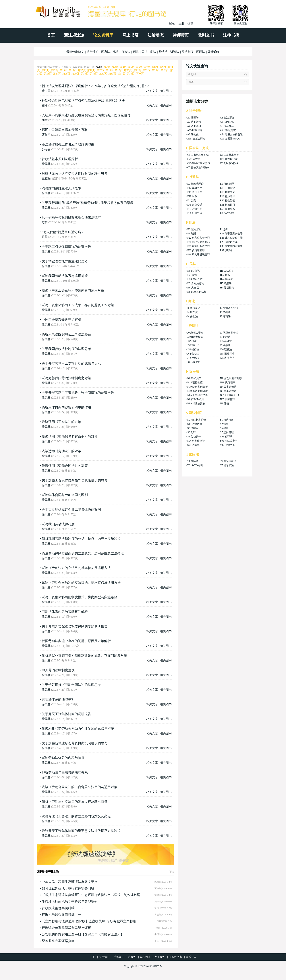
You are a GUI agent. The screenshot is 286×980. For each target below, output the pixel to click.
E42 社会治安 (227, 201)
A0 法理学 (193, 118)
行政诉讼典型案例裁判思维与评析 (66, 928)
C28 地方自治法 (229, 159)
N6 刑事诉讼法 (228, 391)
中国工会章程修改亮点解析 (61, 320)
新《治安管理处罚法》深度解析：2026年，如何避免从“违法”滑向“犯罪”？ (96, 86)
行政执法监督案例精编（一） (63, 915)
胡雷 (45, 120)
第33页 (112, 74)
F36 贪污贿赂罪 (196, 250)
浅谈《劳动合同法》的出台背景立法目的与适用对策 (80, 787)
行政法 (126, 52)
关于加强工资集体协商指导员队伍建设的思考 (75, 480)
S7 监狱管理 (227, 432)
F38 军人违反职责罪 (199, 255)
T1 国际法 (193, 461)
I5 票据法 (225, 312)
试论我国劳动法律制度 (58, 524)
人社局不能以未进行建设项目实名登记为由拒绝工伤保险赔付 (86, 115)
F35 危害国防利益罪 (231, 246)
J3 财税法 (225, 337)
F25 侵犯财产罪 (229, 242)
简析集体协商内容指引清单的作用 (66, 407)
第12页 (54, 70)
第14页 (73, 70)
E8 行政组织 (227, 213)
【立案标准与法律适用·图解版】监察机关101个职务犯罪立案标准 (89, 921)
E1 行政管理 (227, 184)
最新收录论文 (75, 52)
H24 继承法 (226, 279)
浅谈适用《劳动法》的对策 (61, 451)
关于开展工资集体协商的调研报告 (66, 714)
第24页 (165, 70)
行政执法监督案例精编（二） (63, 908)
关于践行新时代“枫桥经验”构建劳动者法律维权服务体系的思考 (88, 203)
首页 (51, 35)
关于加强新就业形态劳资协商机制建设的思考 (75, 743)
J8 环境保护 (194, 362)
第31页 (94, 74)
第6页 (139, 67)
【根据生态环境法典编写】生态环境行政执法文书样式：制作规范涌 (91, 895)
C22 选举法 (194, 159)
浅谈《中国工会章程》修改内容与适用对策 (73, 290)
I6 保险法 (193, 316)
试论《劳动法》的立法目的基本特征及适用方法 (76, 568)
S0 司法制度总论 (197, 420)
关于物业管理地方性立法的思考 (65, 261)
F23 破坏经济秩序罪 (231, 238)
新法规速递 (74, 35)
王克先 (46, 178)
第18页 (109, 70)
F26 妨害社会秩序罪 (199, 246)
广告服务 (131, 957)
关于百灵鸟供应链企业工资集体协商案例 (71, 510)
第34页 (121, 74)
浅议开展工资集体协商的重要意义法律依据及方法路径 (81, 831)
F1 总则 (224, 229)
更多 (172, 872)
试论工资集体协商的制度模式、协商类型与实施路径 (80, 597)
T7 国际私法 (227, 465)
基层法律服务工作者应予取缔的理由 (68, 144)
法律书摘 (231, 35)
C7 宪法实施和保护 (198, 168)
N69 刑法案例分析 (230, 395)
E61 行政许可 (227, 205)
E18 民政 (192, 196)
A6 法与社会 (227, 126)
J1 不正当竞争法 (229, 333)
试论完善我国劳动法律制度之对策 (66, 378)
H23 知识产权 (195, 279)
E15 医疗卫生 (195, 192)
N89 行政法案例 (196, 404)
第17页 (100, 70)
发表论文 (214, 52)
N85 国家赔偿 (228, 399)
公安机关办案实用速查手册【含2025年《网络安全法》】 (83, 934)
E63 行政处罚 (195, 209)
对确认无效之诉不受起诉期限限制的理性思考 (75, 174)
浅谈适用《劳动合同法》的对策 (65, 466)
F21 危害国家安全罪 (231, 234)
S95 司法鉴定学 (229, 441)
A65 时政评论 (195, 130)
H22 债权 (225, 275)
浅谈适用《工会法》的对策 (61, 422)
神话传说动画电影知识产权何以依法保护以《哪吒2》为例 (84, 101)
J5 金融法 (225, 345)
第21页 (137, 70)
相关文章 (152, 91)
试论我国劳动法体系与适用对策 (65, 276)
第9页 (163, 67)
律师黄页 (181, 35)
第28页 (66, 74)
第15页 (82, 70)
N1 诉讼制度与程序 (231, 378)
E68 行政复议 (195, 213)
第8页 (155, 67)
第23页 (156, 70)
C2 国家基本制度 (229, 155)
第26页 (48, 74)
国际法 (201, 52)
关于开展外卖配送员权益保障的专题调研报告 (75, 626)
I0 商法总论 (194, 308)
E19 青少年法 (227, 196)
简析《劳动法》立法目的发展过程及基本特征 (75, 802)
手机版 (117, 957)
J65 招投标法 (227, 354)
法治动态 (156, 35)
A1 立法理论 (227, 118)
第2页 (107, 67)
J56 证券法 (226, 350)
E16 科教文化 (227, 192)
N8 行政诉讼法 (196, 399)
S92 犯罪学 (226, 437)
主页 (92, 957)
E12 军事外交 (195, 188)
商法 (153, 52)
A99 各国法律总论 (230, 139)
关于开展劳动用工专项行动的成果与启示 (71, 363)
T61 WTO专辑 (195, 465)
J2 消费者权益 (195, 337)
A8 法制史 (193, 134)
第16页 (91, 70)
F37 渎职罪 (226, 250)
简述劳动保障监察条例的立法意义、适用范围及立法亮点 (83, 553)
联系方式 (191, 957)
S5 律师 (224, 428)
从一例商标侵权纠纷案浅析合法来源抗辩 (71, 217)
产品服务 (160, 957)
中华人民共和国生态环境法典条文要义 (70, 882)
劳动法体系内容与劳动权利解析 (65, 612)
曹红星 (46, 135)
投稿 (190, 23)
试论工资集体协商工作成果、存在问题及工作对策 (78, 305)
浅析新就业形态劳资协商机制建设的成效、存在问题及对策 (84, 656)
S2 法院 (224, 424)
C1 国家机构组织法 (198, 155)
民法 (144, 52)
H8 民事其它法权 (197, 292)
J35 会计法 (226, 341)
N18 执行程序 (228, 383)
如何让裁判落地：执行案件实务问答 (68, 888)
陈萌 (45, 222)
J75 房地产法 (227, 358)
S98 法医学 (193, 445)
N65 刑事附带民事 (198, 395)
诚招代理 (145, 957)
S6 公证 (192, 432)
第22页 (146, 70)
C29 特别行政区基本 (199, 163)
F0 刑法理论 (194, 229)
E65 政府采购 (227, 209)
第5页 (131, 67)
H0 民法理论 (194, 271)
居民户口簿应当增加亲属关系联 (65, 130)
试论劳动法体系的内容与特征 (63, 758)
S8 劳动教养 (194, 437)
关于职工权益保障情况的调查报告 (66, 247)
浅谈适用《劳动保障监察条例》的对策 (70, 437)
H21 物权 (192, 275)
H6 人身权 (193, 288)
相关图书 (166, 91)
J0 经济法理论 (195, 333)
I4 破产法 (193, 312)
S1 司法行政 (227, 420)
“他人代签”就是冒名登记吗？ (63, 232)
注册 (181, 23)
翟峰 (45, 105)
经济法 (163, 52)
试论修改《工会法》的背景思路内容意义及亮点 (76, 816)
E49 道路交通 (195, 205)
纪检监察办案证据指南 (58, 941)
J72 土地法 (193, 358)
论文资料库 (103, 35)
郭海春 (46, 149)
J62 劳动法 (193, 354)
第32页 (103, 74)
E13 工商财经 (227, 188)
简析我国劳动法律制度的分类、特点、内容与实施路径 (81, 539)
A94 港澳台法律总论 (231, 134)
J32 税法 (192, 341)
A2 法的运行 (194, 122)
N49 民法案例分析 (198, 391)
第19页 (119, 70)
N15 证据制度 (195, 383)
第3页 (115, 67)
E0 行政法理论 (195, 184)
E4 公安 (192, 201)
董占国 (46, 91)
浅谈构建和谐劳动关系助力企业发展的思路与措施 (78, 729)
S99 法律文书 (227, 445)
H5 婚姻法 (226, 283)
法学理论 (93, 52)
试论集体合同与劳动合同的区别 (65, 495)
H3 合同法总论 (196, 283)
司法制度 (188, 52)
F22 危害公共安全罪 (199, 238)
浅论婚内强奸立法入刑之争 (61, 188)
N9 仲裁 (224, 404)
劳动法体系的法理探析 (58, 699)
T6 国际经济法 (228, 461)
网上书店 (130, 35)
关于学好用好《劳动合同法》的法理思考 (71, 685)
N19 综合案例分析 (198, 387)
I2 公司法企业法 (229, 308)
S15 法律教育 (195, 424)
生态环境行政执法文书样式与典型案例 (70, 901)
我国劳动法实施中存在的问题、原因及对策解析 (76, 641)
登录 (172, 23)
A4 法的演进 (194, 126)
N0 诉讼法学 (194, 378)
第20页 (128, 70)
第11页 (45, 70)
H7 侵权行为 (227, 288)
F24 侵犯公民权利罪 (199, 242)
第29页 (75, 74)
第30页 (85, 74)
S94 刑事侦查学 (196, 441)
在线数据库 (175, 957)
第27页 (57, 74)
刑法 (136, 52)
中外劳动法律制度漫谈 (58, 670)
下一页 (140, 74)
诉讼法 (175, 52)
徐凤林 (46, 164)
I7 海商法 (225, 316)
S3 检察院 (193, 428)
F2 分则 (192, 234)
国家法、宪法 (110, 52)
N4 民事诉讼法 (228, 387)
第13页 (63, 70)
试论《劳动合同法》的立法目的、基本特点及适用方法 (81, 583)
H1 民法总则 (227, 271)
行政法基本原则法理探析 (60, 159)
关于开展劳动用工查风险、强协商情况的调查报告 (78, 393)
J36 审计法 (193, 345)
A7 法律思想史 (228, 130)
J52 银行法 (193, 350)
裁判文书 (206, 35)
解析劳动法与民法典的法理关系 (65, 772)
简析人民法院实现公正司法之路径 (66, 334)
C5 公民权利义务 (229, 163)
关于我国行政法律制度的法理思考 (66, 349)
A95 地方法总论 (196, 139)
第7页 (147, 67)
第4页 (123, 67)
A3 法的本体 (227, 122)
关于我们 (104, 957)
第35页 (131, 74)
